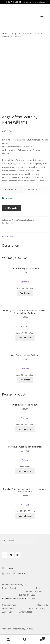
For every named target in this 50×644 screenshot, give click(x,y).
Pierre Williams (29, 33)
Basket (39, 638)
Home (8, 33)
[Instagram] (18, 555)
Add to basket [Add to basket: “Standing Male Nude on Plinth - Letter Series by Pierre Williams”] (25, 516)
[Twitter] (11, 555)
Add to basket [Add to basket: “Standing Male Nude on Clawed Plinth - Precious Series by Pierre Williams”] (25, 338)
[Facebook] (5, 555)
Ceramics (10, 223)
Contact (9, 568)
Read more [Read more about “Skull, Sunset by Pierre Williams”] (25, 380)
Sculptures (16, 33)
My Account (8, 639)
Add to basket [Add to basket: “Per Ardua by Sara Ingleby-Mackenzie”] (25, 471)
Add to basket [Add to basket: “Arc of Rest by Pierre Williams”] (25, 429)
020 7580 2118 (11, 2)
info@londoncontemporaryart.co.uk (32, 2)
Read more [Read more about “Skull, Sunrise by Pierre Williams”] (25, 293)
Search (25, 639)
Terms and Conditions (16, 573)
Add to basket (12, 208)
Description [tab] (7, 236)
